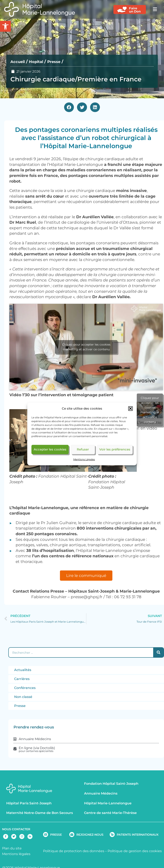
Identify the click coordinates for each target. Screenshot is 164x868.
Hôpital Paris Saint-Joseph (29, 803)
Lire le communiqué (86, 576)
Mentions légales (16, 854)
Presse (58, 62)
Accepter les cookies (50, 449)
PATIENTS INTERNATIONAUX (138, 835)
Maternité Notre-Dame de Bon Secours (40, 813)
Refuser (83, 449)
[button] (130, 409)
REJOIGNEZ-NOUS (90, 835)
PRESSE (56, 835)
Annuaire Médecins (101, 793)
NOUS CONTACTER (16, 829)
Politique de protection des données (74, 851)
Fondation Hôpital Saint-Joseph (111, 784)
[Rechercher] (158, 652)
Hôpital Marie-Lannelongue (108, 803)
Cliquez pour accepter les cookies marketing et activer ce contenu (86, 347)
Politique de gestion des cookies (135, 851)
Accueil (19, 62)
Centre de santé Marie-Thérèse (110, 813)
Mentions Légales (84, 459)
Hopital (39, 62)
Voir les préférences (115, 449)
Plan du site (12, 848)
